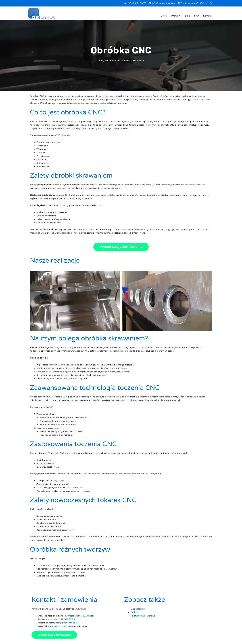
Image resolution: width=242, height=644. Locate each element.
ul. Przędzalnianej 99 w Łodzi (79, 616)
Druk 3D (135, 612)
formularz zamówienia (59, 626)
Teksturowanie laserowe (143, 616)
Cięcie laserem (138, 609)
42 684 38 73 (68, 619)
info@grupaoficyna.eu (67, 623)
